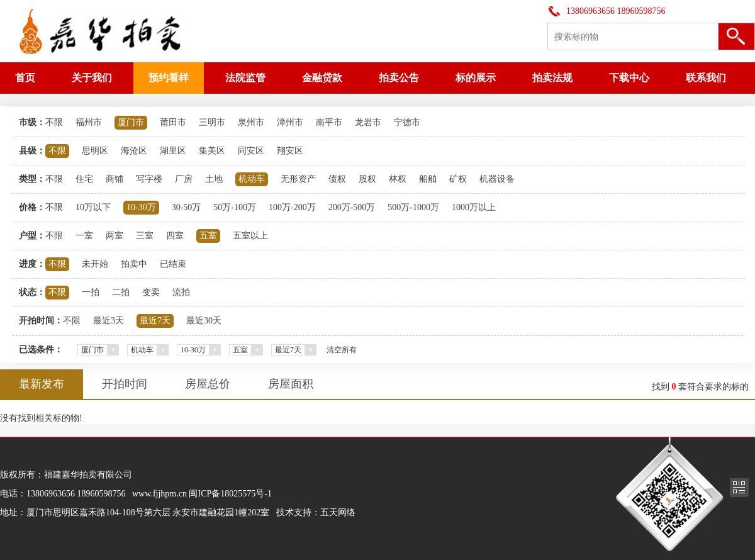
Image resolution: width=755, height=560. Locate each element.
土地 (214, 179)
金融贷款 (322, 78)
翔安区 (290, 151)
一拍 (91, 292)
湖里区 (173, 151)
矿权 (458, 179)
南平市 (329, 122)
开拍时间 (125, 384)
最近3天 (109, 321)
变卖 (151, 292)
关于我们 (92, 78)
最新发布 (42, 384)
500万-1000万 (413, 207)
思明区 (95, 151)
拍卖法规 (552, 78)
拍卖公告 (399, 78)
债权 (337, 179)
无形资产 (298, 179)
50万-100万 (235, 207)
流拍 (181, 292)
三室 (145, 236)
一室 (84, 236)
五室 (208, 236)
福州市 (89, 122)
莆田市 (173, 122)
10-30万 (141, 207)
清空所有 (342, 350)
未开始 (95, 264)
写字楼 (149, 179)
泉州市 (251, 122)
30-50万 (187, 207)
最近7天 (155, 321)
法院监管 (245, 78)
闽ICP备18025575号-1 (230, 494)
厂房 (184, 179)
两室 (115, 236)
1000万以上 (474, 207)
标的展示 (476, 78)
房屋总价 (208, 384)
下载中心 (629, 78)
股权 (367, 179)
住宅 (84, 179)
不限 (54, 122)
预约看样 (169, 78)
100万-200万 (292, 207)
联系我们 (706, 78)
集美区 (212, 151)
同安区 (251, 151)
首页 (25, 78)
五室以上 (250, 236)
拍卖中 (134, 264)
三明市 (212, 122)
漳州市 (290, 122)
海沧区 (134, 151)
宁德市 (407, 122)
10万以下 (93, 207)
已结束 (173, 264)
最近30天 (204, 321)
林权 (398, 179)
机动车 (252, 179)
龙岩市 (368, 122)
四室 (175, 236)
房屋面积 (291, 384)
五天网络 (338, 512)
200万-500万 (352, 207)
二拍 (121, 292)
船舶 (428, 179)
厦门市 (131, 122)
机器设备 (497, 179)
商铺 (115, 179)
